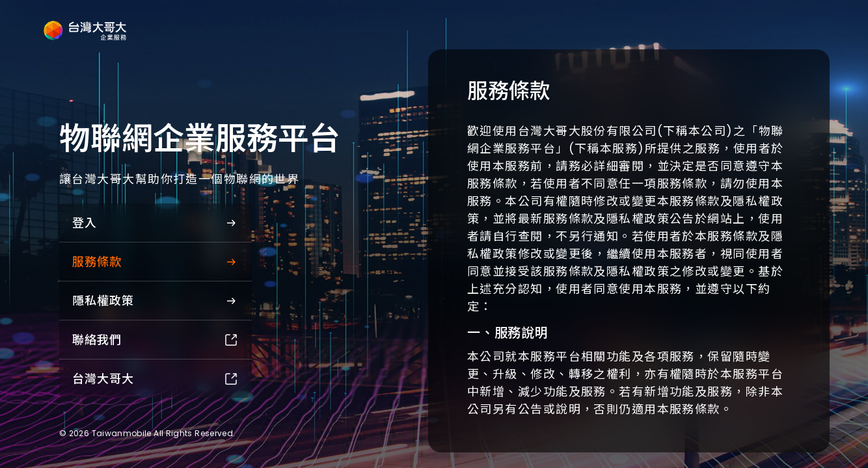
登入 (156, 223)
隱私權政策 (156, 301)
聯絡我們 (156, 340)
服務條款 (156, 262)
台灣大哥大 (156, 379)
